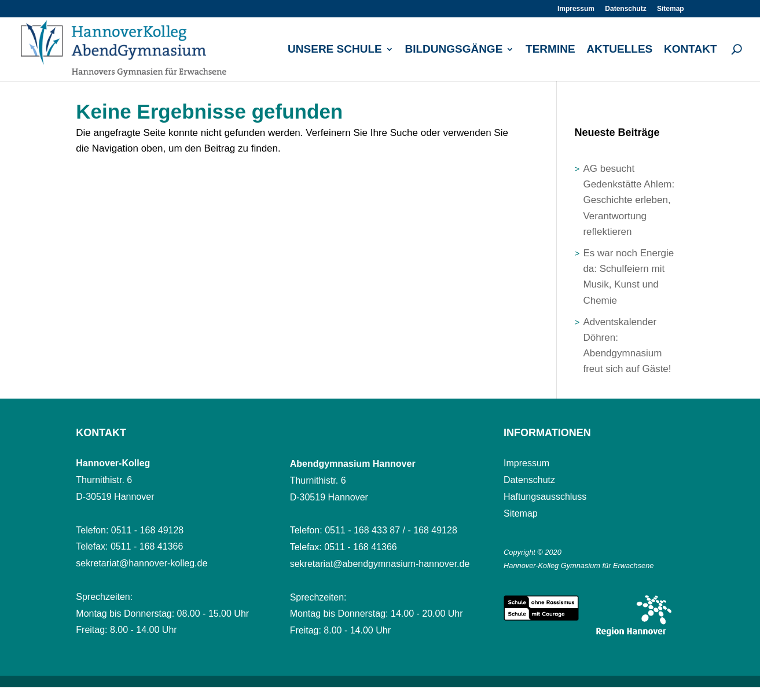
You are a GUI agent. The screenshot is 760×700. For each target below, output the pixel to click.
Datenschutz (625, 9)
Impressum (576, 9)
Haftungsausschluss (545, 497)
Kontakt (690, 50)
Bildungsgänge (454, 50)
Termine (550, 50)
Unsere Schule (335, 50)
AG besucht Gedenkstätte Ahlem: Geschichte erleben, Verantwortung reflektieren (629, 200)
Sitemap (671, 9)
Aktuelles (619, 50)
